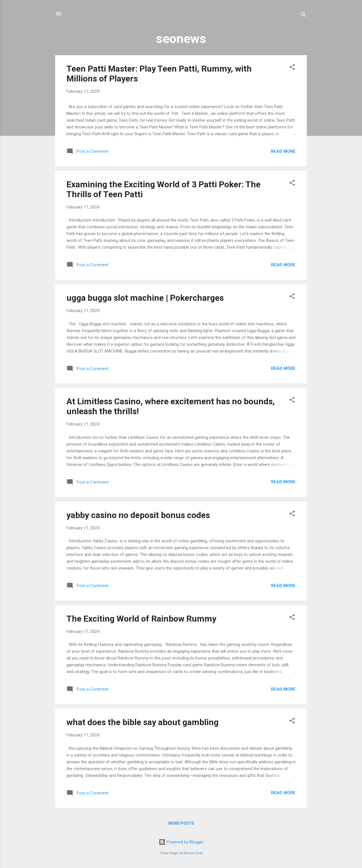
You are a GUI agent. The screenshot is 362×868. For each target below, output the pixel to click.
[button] (292, 68)
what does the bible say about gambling (143, 722)
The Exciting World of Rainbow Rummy (141, 619)
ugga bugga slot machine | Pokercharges (145, 298)
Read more (283, 151)
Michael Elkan (193, 853)
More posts (181, 823)
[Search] (303, 15)
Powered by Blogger (181, 842)
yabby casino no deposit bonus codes (138, 515)
